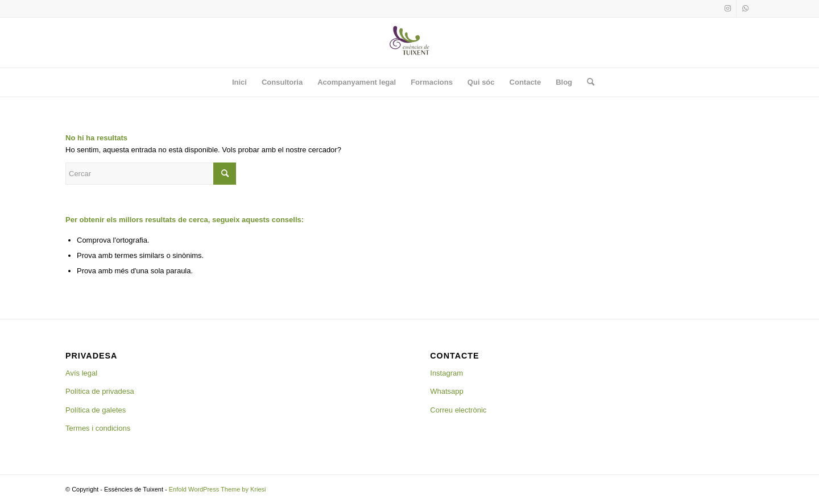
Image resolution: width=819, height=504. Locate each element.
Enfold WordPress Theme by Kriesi (218, 489)
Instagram (446, 373)
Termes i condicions (98, 428)
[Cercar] (587, 82)
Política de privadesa (100, 391)
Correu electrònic (458, 410)
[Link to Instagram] (728, 9)
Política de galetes (96, 410)
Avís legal (81, 373)
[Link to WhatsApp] (745, 9)
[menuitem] (239, 82)
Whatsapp (447, 391)
